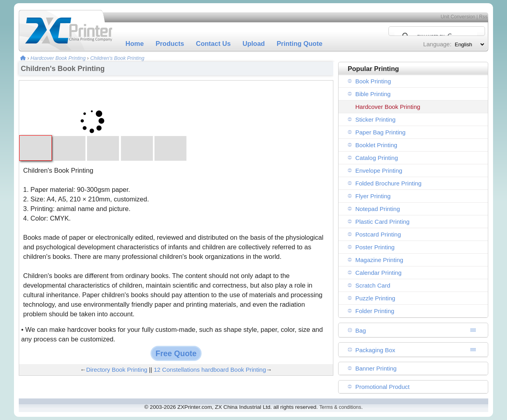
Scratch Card (373, 285)
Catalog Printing (377, 158)
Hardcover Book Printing (58, 58)
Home (135, 43)
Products (170, 43)
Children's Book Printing (117, 58)
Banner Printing (376, 368)
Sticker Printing (375, 119)
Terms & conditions (340, 407)
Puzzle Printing (375, 298)
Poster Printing (375, 247)
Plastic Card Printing (382, 222)
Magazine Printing (379, 260)
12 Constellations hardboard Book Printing (210, 370)
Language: (437, 44)
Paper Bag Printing (380, 132)
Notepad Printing (378, 209)
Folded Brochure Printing (388, 183)
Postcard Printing (378, 234)
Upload (254, 43)
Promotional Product (382, 387)
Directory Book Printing (117, 370)
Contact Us (213, 43)
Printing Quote (300, 43)
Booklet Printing (376, 145)
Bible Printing (373, 94)
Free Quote (176, 353)
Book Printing (373, 81)
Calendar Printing (378, 273)
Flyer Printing (373, 196)
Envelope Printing (379, 171)
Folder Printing (375, 311)
